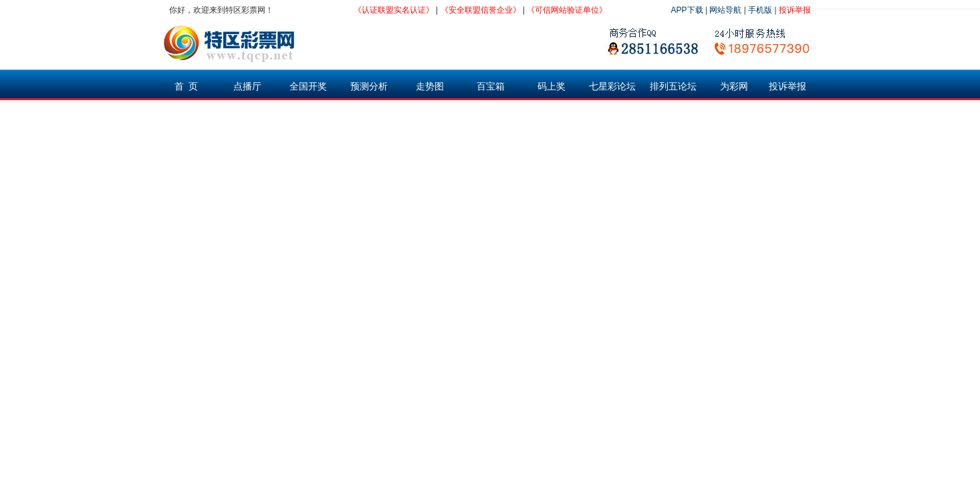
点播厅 (247, 86)
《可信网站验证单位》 (567, 10)
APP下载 (687, 10)
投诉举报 (795, 10)
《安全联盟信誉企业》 (481, 10)
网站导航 (725, 10)
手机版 (760, 10)
